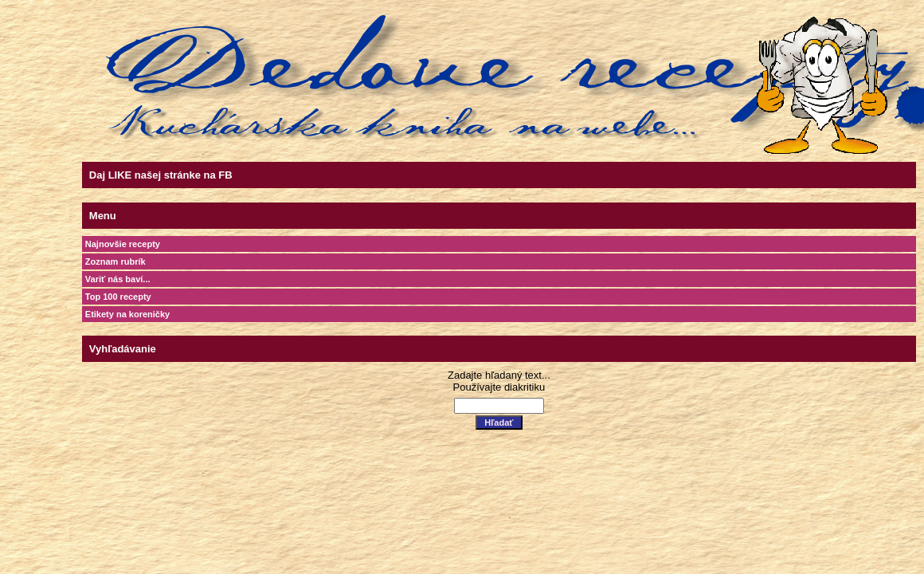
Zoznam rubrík (115, 261)
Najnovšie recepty (123, 244)
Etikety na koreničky (127, 314)
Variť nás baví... (118, 279)
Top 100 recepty (118, 297)
